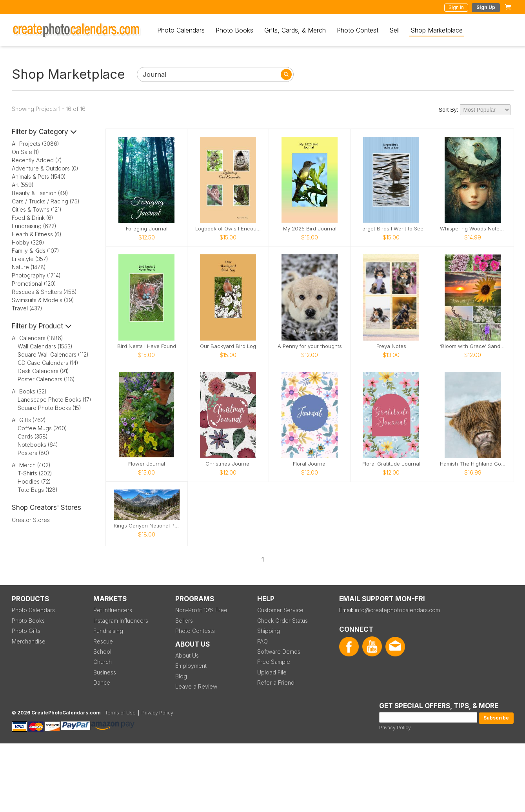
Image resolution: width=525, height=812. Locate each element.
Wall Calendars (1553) (45, 346)
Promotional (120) (34, 284)
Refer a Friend (276, 682)
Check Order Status (282, 621)
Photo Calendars (181, 30)
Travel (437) (27, 308)
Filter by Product (42, 326)
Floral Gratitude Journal (391, 464)
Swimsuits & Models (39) (43, 300)
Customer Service (280, 610)
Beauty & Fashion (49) (40, 193)
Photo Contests (195, 631)
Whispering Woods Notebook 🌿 (473, 229)
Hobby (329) (28, 242)
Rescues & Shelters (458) (44, 292)
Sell (394, 30)
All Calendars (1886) (37, 338)
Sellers (184, 621)
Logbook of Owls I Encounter (228, 229)
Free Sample (274, 662)
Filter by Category (44, 132)
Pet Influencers (113, 610)
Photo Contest (358, 30)
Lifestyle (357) (30, 259)
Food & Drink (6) (33, 218)
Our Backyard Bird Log (228, 346)
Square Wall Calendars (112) (53, 354)
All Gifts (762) (29, 420)
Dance (102, 682)
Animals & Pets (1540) (39, 177)
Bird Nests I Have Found (147, 346)
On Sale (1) (25, 152)
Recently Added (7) (37, 160)
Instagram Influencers (121, 621)
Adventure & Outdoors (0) (45, 168)
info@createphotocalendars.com (397, 610)
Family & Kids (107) (35, 251)
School (102, 652)
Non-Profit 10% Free (201, 610)
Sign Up (486, 7)
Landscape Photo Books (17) (54, 400)
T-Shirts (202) (35, 473)
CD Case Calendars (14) (48, 363)
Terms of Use (120, 713)
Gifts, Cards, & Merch (295, 30)
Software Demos (279, 652)
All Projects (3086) (35, 144)
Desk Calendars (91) (43, 371)
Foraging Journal (147, 229)
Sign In (456, 7)
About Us (187, 655)
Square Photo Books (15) (49, 408)
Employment (191, 666)
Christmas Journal (228, 464)
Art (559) (23, 185)
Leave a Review (196, 686)
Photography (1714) (36, 275)
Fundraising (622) (34, 226)
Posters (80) (34, 453)
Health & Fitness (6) (37, 234)
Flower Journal (147, 464)
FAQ (262, 641)
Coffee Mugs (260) (42, 428)
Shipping (269, 631)
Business (105, 672)
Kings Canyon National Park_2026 (147, 526)
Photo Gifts (26, 631)
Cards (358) (33, 436)
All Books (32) (29, 391)
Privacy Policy (395, 728)
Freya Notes (391, 346)
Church (103, 662)
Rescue (103, 641)
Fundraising (108, 631)
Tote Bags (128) (38, 490)
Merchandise (29, 641)
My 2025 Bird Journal (310, 229)
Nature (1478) (29, 267)
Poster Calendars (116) (46, 379)
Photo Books (234, 30)
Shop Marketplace (437, 30)
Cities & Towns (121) (37, 209)
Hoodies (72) (34, 481)
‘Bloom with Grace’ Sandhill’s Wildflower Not (473, 346)
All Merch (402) (31, 465)
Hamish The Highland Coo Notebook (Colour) (473, 464)
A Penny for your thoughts (310, 346)
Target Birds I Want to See (391, 229)
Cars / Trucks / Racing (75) (46, 201)
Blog (181, 676)
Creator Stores (31, 520)
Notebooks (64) (38, 445)
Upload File (272, 672)
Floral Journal (310, 464)
